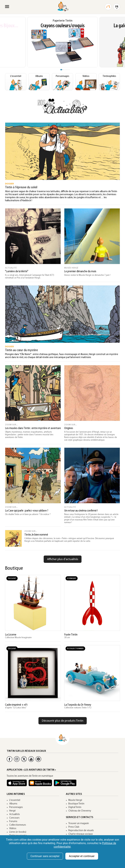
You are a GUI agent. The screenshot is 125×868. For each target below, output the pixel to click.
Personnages (16, 807)
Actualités (15, 814)
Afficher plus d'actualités (63, 559)
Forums (13, 821)
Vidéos (13, 829)
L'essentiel (15, 800)
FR (117, 7)
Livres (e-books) (18, 832)
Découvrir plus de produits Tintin (63, 721)
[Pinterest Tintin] (38, 759)
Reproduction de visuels (81, 831)
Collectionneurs (18, 825)
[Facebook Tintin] (9, 759)
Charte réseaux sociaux (81, 834)
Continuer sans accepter (45, 856)
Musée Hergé (75, 800)
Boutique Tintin (76, 804)
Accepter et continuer (82, 856)
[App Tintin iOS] (18, 784)
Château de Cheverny (80, 811)
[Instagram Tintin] (17, 759)
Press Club (74, 827)
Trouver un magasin (79, 823)
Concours (14, 818)
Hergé (12, 811)
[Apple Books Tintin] (41, 784)
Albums (13, 804)
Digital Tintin (75, 807)
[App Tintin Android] (66, 784)
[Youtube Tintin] (31, 759)
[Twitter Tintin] (24, 759)
